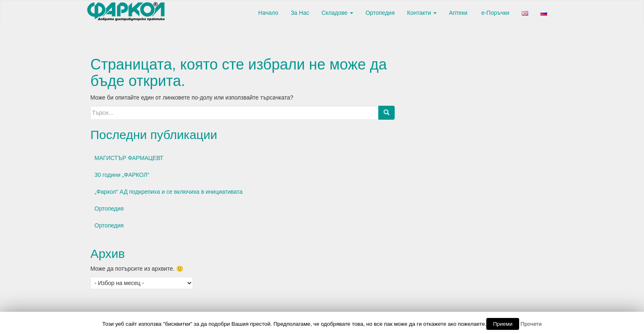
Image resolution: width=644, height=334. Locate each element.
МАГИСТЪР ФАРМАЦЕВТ (129, 158)
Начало (268, 13)
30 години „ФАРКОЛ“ (122, 175)
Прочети (531, 324)
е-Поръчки (494, 13)
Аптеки (458, 13)
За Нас (300, 13)
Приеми (503, 324)
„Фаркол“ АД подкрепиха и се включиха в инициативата (169, 192)
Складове (337, 13)
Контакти (422, 13)
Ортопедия (380, 13)
